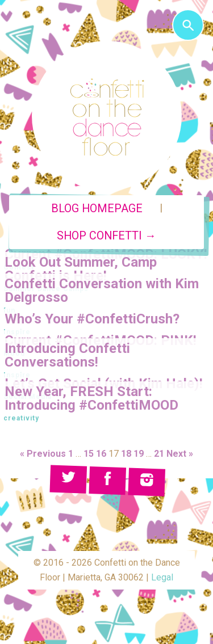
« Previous (43, 454)
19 (139, 454)
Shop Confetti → (106, 236)
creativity (21, 418)
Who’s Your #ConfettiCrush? (92, 319)
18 (126, 454)
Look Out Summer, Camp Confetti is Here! (81, 269)
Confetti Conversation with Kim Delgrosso (102, 291)
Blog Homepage (97, 209)
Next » (180, 454)
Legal (162, 577)
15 (89, 454)
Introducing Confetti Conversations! (67, 355)
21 (159, 454)
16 (101, 454)
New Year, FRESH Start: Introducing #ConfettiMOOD (91, 398)
